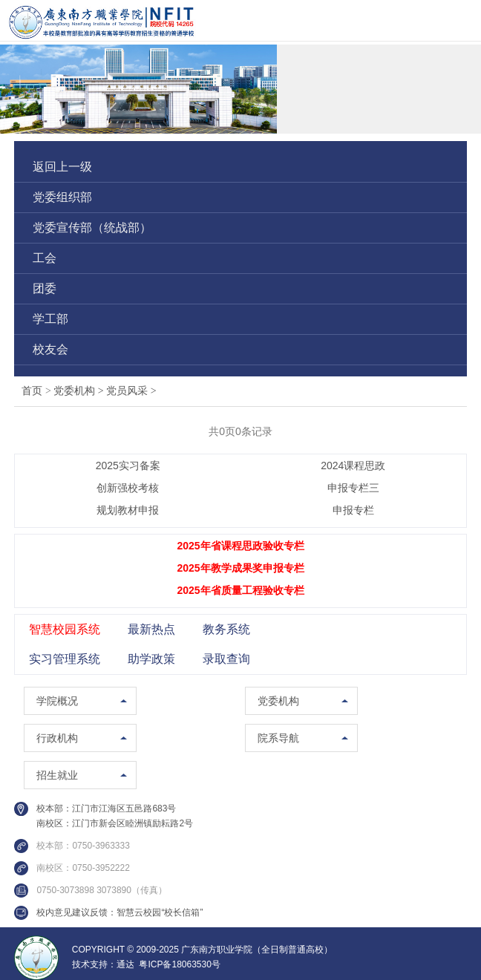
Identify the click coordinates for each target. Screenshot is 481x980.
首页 (32, 391)
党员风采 (131, 391)
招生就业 (57, 775)
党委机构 (80, 391)
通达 (125, 964)
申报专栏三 (353, 488)
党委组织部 (62, 197)
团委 (45, 288)
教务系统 (226, 629)
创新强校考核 (128, 488)
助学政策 (151, 659)
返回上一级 (62, 167)
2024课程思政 (353, 465)
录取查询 (226, 659)
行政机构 (57, 738)
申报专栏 (353, 510)
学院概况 (57, 701)
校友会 (50, 349)
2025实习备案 (128, 465)
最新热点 (151, 629)
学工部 (50, 319)
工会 (45, 258)
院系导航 (278, 738)
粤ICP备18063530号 (179, 964)
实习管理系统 (65, 659)
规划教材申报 (128, 510)
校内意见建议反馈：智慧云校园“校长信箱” (120, 912)
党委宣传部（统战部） (92, 228)
